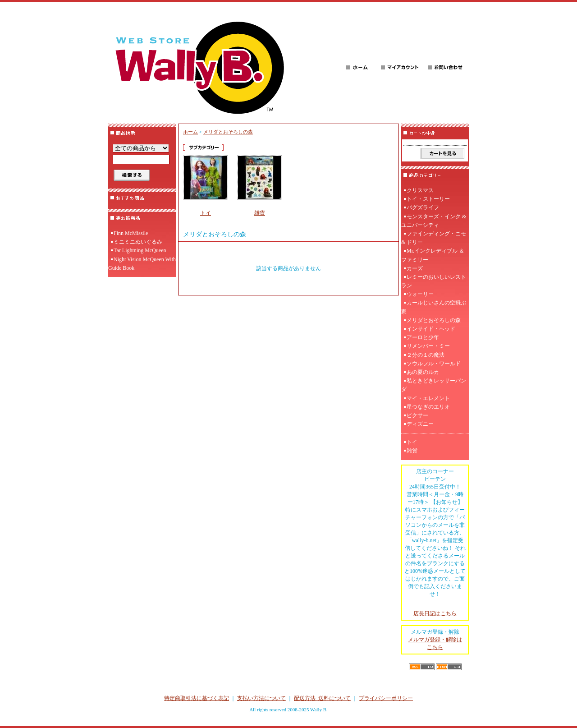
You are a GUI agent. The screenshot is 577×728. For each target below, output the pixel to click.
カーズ (415, 268)
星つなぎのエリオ (428, 407)
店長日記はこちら (435, 613)
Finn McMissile (131, 233)
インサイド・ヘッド (431, 329)
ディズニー (420, 424)
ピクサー (417, 415)
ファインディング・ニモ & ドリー (434, 238)
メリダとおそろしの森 (228, 132)
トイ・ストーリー (428, 199)
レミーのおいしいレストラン (434, 281)
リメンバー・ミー (428, 346)
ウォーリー (420, 294)
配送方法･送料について (322, 698)
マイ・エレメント (428, 398)
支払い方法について (261, 698)
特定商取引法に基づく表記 (197, 698)
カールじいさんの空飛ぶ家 (434, 307)
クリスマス (420, 190)
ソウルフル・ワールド (434, 364)
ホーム (190, 132)
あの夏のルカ (423, 372)
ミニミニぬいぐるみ (138, 242)
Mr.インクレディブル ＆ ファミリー (433, 255)
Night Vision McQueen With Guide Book (142, 264)
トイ (206, 213)
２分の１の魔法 (426, 355)
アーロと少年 (423, 337)
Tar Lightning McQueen (140, 250)
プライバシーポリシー (386, 698)
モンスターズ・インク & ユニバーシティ (434, 221)
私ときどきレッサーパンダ (434, 385)
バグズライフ (423, 207)
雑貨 (260, 213)
